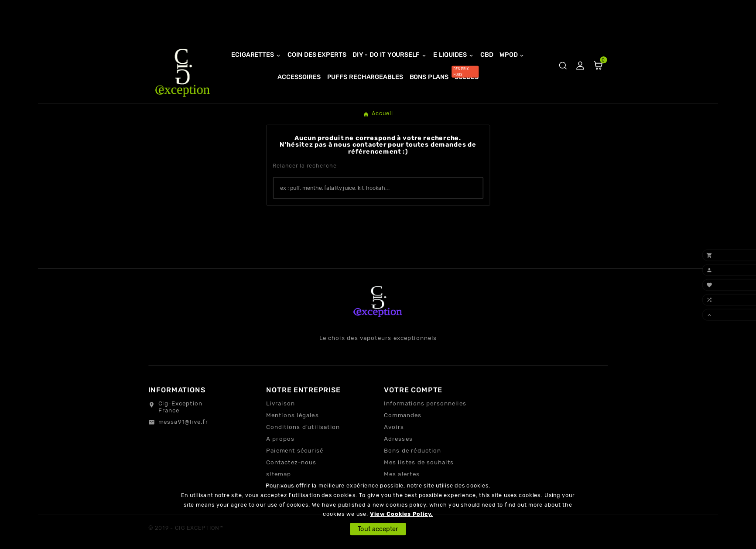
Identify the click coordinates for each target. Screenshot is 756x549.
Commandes (403, 415)
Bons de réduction (412, 451)
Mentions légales (292, 415)
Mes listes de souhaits (419, 463)
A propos (280, 439)
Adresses (398, 439)
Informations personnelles (425, 404)
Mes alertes (402, 474)
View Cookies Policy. (402, 514)
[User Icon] (580, 66)
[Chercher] (368, 188)
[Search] (472, 187)
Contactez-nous (291, 463)
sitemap (279, 474)
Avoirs (394, 427)
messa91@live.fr (183, 422)
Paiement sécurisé (295, 451)
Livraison (281, 404)
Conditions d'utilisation (303, 427)
